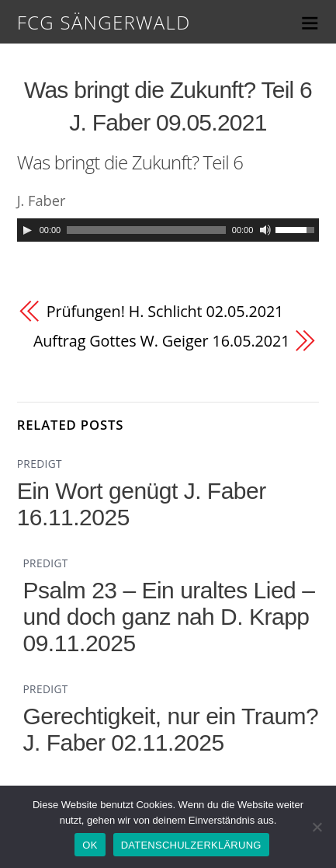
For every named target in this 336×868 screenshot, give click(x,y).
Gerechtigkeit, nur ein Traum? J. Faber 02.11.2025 (170, 729)
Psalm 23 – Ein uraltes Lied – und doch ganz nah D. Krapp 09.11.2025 (168, 617)
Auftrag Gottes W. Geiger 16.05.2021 (161, 341)
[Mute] (265, 230)
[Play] (27, 230)
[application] (168, 230)
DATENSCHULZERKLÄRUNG (191, 845)
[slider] (146, 230)
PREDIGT (40, 464)
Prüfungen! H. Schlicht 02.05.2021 (165, 311)
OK (90, 845)
